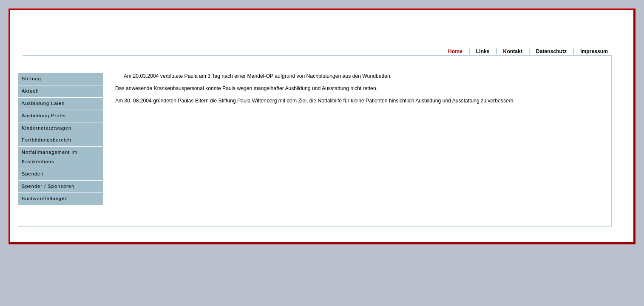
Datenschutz (551, 51)
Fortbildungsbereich (47, 140)
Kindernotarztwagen (47, 128)
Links (483, 51)
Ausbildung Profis (44, 116)
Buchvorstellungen (45, 198)
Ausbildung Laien (43, 103)
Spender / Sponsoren (48, 186)
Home (455, 51)
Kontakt (513, 51)
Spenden (33, 174)
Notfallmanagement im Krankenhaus (50, 157)
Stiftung (31, 79)
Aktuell (30, 91)
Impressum (594, 51)
